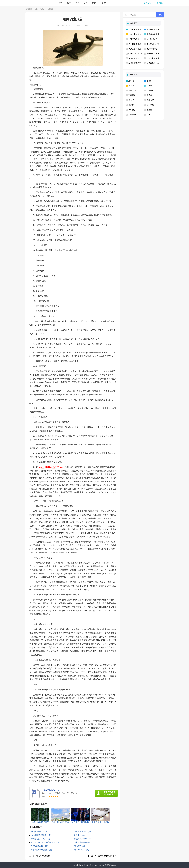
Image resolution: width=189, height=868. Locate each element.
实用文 (103, 3)
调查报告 (50, 9)
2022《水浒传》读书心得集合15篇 (45, 842)
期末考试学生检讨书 (82, 850)
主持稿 (149, 81)
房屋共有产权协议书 (82, 839)
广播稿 (149, 86)
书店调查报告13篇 (43, 856)
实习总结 (150, 105)
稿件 (86, 3)
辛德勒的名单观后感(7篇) (41, 850)
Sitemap (113, 865)
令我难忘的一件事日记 (40, 839)
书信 (77, 3)
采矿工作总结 (80, 835)
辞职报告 (132, 95)
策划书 (131, 100)
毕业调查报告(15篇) (82, 842)
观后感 (149, 110)
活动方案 (150, 100)
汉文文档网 (88, 865)
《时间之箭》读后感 (39, 832)
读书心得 (132, 90)
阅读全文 (79, 25)
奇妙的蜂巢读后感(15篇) (41, 835)
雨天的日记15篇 (153, 44)
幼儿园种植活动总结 (82, 832)
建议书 (131, 81)
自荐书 (131, 86)
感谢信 (131, 105)
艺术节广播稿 (80, 846)
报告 (69, 3)
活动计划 (150, 90)
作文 (94, 3)
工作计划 (132, 115)
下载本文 (86, 25)
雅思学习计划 (152, 49)
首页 (61, 3)
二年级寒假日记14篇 (39, 846)
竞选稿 (149, 95)
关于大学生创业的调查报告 (105, 856)
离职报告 (132, 110)
